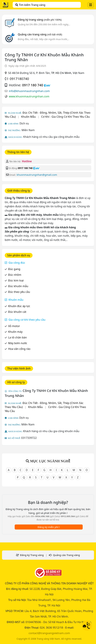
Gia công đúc (17, 263)
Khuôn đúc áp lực (19, 306)
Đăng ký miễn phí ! (49, 527)
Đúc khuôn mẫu (18, 286)
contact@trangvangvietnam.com (49, 633)
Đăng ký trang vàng (40, 20)
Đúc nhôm (15, 275)
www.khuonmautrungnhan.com (29, 96)
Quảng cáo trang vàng (40, 34)
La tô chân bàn (17, 337)
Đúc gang (14, 269)
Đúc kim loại (16, 280)
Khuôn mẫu (16, 300)
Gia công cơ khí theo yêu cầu (27, 320)
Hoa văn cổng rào (19, 349)
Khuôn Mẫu (28, 117)
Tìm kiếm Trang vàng (30, 5)
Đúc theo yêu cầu (19, 292)
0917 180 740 (33, 85)
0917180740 (19, 79)
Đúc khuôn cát (17, 312)
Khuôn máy (15, 332)
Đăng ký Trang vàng (32, 555)
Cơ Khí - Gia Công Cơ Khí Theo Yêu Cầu (65, 117)
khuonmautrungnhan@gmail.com (37, 175)
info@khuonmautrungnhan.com (29, 91)
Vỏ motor (14, 326)
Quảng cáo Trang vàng (66, 555)
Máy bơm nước (18, 343)
